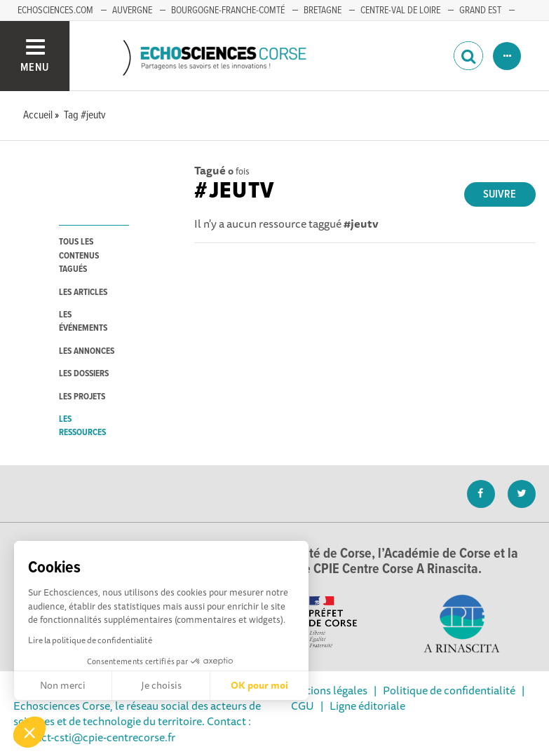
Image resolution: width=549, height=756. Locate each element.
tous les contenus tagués (79, 256)
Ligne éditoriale (367, 706)
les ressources (82, 426)
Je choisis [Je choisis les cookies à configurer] (161, 685)
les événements (83, 322)
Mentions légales (326, 690)
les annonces (87, 351)
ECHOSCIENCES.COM (55, 11)
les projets (82, 397)
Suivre (500, 194)
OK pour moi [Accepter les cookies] (259, 685)
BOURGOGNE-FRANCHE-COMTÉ (228, 11)
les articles (83, 293)
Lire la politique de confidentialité (90, 640)
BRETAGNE (323, 11)
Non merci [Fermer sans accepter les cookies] (63, 685)
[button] (29, 732)
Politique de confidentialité (449, 690)
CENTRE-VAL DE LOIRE (400, 11)
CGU (303, 706)
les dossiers (84, 374)
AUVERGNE (132, 11)
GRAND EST (480, 11)
